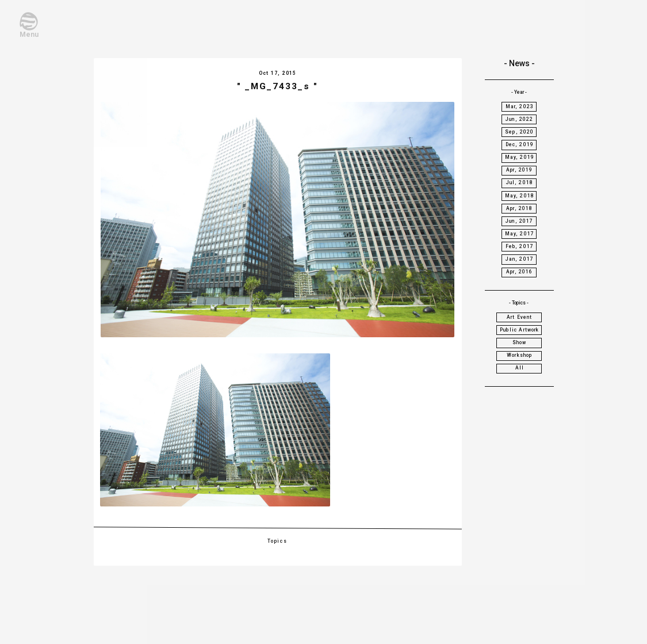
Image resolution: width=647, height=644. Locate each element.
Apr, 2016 (520, 272)
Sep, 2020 (520, 132)
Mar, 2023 (520, 106)
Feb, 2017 (520, 246)
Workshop (519, 355)
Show (520, 342)
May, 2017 (520, 234)
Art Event (520, 317)
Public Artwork (519, 330)
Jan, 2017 (520, 259)
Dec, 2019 (520, 144)
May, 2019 (520, 157)
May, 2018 (520, 196)
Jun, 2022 (520, 119)
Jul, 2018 (520, 182)
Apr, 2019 (520, 170)
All (520, 368)
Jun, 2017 (520, 221)
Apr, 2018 (520, 208)
